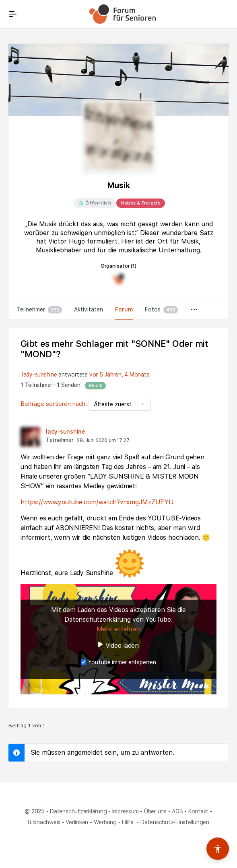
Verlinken (77, 822)
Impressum (126, 811)
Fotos (161, 310)
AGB (177, 811)
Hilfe (129, 822)
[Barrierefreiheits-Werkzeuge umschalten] (218, 849)
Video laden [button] (122, 646)
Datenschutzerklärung (78, 811)
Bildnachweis (44, 822)
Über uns (155, 811)
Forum (124, 309)
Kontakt (198, 811)
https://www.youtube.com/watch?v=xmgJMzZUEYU (97, 502)
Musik (95, 386)
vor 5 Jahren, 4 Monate (120, 375)
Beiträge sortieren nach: (55, 404)
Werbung (105, 822)
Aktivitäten (89, 309)
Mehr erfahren (119, 629)
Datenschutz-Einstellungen (175, 822)
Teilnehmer (39, 310)
